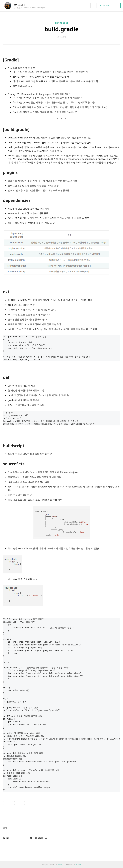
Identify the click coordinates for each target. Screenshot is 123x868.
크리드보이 (21, 5)
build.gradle (61, 29)
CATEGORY (110, 6)
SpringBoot (62, 23)
